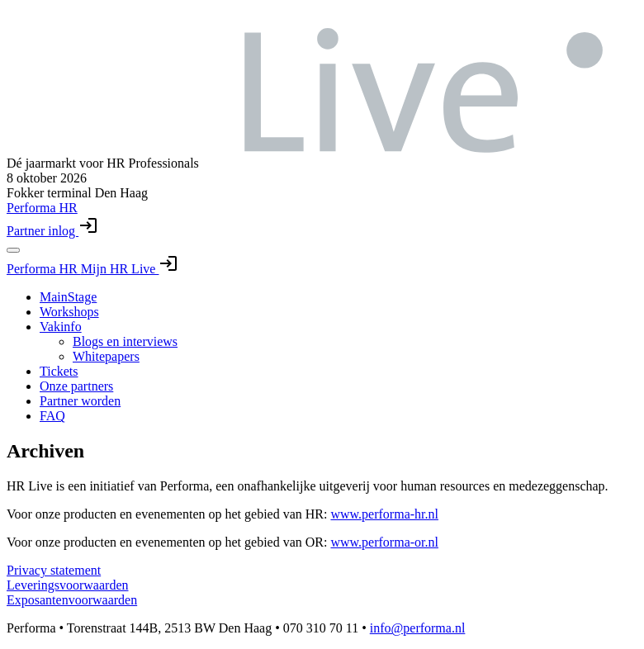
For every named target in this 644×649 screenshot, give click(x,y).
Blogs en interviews (125, 341)
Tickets (59, 371)
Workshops (69, 312)
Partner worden (80, 401)
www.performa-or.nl (384, 542)
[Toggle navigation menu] (13, 250)
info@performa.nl (418, 628)
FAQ (52, 416)
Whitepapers (106, 356)
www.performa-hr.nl (384, 514)
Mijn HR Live (130, 269)
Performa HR (44, 269)
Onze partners (76, 386)
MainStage (68, 297)
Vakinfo (61, 327)
